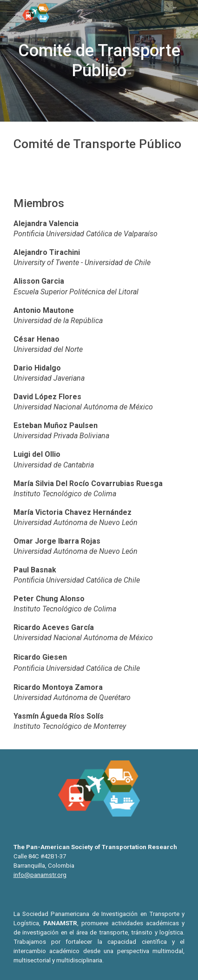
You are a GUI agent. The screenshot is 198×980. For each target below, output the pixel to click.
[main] (99, 61)
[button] (11, 13)
